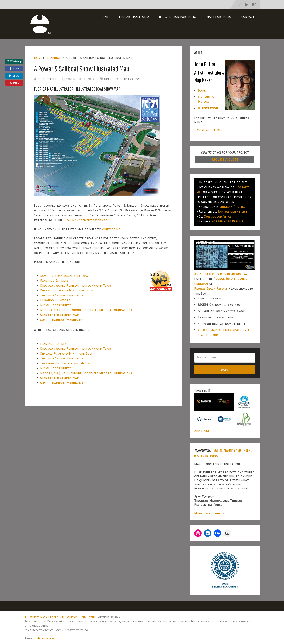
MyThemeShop (45, 638)
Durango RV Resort (55, 300)
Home (105, 17)
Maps (202, 91)
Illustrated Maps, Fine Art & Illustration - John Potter (60, 617)
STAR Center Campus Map (60, 315)
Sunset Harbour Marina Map (63, 320)
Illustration (130, 79)
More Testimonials (209, 513)
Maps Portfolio (219, 17)
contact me (111, 229)
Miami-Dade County (55, 305)
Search (225, 370)
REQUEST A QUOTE (225, 160)
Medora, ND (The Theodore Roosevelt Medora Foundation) (86, 310)
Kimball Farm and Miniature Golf (66, 290)
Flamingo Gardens (54, 281)
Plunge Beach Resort (211, 289)
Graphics (111, 79)
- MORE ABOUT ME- (208, 130)
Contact (248, 17)
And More (202, 431)
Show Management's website (85, 220)
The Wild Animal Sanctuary (62, 295)
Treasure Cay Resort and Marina (66, 363)
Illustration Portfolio (178, 17)
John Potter (47, 79)
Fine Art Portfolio (134, 17)
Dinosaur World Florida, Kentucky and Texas (76, 285)
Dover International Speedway (64, 276)
